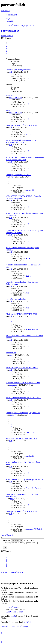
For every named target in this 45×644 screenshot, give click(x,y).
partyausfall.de (10, 31)
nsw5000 (29, 432)
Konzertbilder (11, 353)
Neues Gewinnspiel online (16, 299)
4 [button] (6, 49)
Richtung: (28, 543)
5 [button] (6, 51)
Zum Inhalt (5, 11)
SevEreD (29, 190)
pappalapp (13, 385)
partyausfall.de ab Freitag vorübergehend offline (24, 479)
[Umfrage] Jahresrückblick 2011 (18, 175)
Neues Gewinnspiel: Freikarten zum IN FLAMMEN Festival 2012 (21, 141)
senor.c (29, 134)
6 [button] (6, 53)
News (8, 110)
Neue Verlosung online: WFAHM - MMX (22, 368)
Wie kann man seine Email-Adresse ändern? (23, 383)
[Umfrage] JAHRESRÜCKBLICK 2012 (21, 125)
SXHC (28, 259)
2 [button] (6, 44)
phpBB (13, 616)
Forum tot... (10, 95)
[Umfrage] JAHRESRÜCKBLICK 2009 (21, 512)
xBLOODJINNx (15, 98)
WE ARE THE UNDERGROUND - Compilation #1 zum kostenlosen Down (25, 159)
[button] (6, 55)
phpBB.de (27, 622)
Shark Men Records (34, 488)
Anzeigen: (13, 540)
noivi (11, 355)
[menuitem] (8, 19)
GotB (11, 177)
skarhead (29, 456)
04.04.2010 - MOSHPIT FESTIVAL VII (21, 439)
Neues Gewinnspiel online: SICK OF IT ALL (23, 398)
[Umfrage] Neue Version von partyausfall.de (23, 413)
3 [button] (6, 46)
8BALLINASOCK (33, 529)
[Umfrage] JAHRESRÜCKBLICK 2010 (21, 314)
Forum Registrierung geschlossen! (19, 70)
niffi (11, 72)
